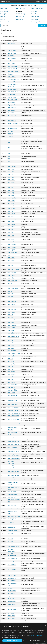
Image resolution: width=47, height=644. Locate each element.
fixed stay (3, 17)
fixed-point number (13, 475)
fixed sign (34, 11)
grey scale (11, 596)
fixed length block (13, 288)
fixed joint (10, 286)
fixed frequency (12, 263)
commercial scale (13, 82)
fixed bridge (11, 193)
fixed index (11, 278)
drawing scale (12, 118)
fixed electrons (12, 242)
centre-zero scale (13, 71)
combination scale (13, 79)
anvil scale (11, 47)
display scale (11, 105)
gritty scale (11, 599)
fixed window (11, 393)
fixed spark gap (21, 14)
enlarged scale (12, 121)
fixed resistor (11, 346)
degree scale (11, 102)
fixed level (10, 291)
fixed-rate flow (12, 492)
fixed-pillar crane (12, 448)
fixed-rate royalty (12, 494)
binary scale (11, 64)
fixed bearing (11, 180)
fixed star (34, 14)
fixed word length (13, 395)
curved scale (11, 94)
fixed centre (11, 208)
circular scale (11, 77)
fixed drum (11, 232)
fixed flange (11, 258)
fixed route (4, 8)
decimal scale (12, 97)
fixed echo (11, 236)
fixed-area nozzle (13, 398)
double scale (11, 113)
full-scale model (12, 558)
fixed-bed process (13, 404)
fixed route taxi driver (38, 8)
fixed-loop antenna (13, 444)
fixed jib (10, 283)
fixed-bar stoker (12, 401)
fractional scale (12, 531)
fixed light (10, 294)
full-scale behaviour (13, 546)
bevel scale (11, 61)
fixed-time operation (14, 509)
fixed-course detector (14, 413)
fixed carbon (11, 203)
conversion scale (13, 92)
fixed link (10, 296)
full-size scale (12, 573)
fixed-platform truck (13, 455)
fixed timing (35, 19)
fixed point (11, 323)
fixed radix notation (13, 333)
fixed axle (10, 174)
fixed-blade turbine (13, 408)
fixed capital (11, 201)
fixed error (11, 255)
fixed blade (11, 190)
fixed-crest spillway (13, 416)
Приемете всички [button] (12, 641)
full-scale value (12, 569)
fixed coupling (12, 219)
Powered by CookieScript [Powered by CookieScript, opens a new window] (40, 643)
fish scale (10, 136)
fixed (9, 139)
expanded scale (12, 126)
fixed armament (12, 167)
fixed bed (10, 185)
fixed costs (11, 216)
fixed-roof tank (12, 497)
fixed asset (11, 169)
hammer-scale (12, 605)
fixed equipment (12, 252)
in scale (10, 621)
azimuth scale (12, 50)
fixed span (4, 14)
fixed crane (11, 222)
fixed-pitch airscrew (13, 451)
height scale (11, 616)
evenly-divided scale (14, 123)
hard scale (11, 613)
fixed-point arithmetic (14, 459)
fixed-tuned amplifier (14, 516)
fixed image (11, 275)
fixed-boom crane (13, 410)
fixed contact (11, 214)
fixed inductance (12, 281)
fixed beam (11, 177)
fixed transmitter (5, 22)
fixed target (19, 19)
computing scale (12, 89)
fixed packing (11, 312)
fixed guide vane (12, 273)
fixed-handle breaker (14, 438)
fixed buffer (11, 195)
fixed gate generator (14, 269)
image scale (11, 618)
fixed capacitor (12, 198)
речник (38, 2)
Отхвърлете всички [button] (34, 641)
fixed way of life (36, 22)
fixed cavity (11, 206)
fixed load (10, 299)
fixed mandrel (12, 302)
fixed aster (11, 172)
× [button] (45, 625)
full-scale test (12, 565)
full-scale (10, 533)
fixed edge (11, 239)
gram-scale (11, 588)
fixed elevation (12, 245)
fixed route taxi (20, 8)
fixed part (10, 315)
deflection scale (12, 100)
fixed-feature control (14, 424)
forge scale (11, 522)
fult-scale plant (12, 578)
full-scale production (14, 561)
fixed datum (11, 224)
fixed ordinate (12, 309)
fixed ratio (10, 340)
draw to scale (12, 115)
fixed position (12, 325)
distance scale (12, 108)
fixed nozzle (11, 304)
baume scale (11, 56)
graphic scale (12, 593)
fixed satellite (4, 11)
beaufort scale (12, 58)
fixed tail (3, 19)
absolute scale (12, 43)
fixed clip (10, 211)
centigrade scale (12, 66)
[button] (23, 637)
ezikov (5, 2)
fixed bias (10, 188)
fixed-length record (13, 442)
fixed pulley (11, 330)
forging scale (11, 527)
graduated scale (12, 581)
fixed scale (19, 11)
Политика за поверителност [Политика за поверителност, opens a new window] (37, 636)
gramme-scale (12, 591)
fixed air (10, 161)
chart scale (11, 74)
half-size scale (12, 601)
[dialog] (23, 634)
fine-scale (10, 134)
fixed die (10, 229)
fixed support (35, 17)
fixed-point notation (13, 472)
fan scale (10, 131)
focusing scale (12, 519)
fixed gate (10, 266)
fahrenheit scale (12, 128)
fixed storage (20, 17)
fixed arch (10, 164)
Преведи (42, 25)
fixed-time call (12, 505)
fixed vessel (19, 22)
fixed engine (11, 250)
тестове (44, 2)
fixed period (11, 320)
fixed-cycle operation (14, 419)
